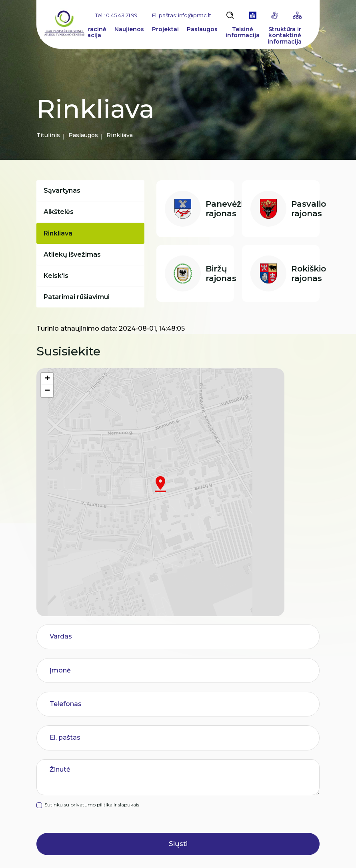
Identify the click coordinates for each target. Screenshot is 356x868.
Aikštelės (60, 217)
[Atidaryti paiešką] (230, 15)
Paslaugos (83, 135)
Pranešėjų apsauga (162, 779)
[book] (253, 15)
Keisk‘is (58, 290)
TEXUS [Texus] (310, 853)
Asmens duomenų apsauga (174, 763)
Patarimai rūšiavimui (78, 314)
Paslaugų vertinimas (164, 795)
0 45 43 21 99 (66, 801)
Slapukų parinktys (165, 853)
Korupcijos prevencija (166, 747)
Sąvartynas (64, 192)
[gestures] (275, 15)
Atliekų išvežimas (74, 265)
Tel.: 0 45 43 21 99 (116, 15)
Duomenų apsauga (233, 853)
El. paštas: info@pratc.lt (182, 15)
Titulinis (48, 135)
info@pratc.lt (84, 817)
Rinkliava (60, 241)
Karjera (145, 732)
